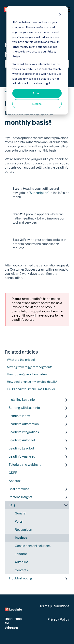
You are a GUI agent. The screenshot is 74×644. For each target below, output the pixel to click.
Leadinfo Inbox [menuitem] (19, 416)
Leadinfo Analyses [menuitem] (22, 456)
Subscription (39, 193)
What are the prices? (21, 360)
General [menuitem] (21, 513)
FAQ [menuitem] (12, 505)
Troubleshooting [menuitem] (20, 578)
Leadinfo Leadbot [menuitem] (21, 448)
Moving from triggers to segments (30, 367)
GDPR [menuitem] (13, 473)
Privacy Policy (58, 619)
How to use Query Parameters (27, 374)
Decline (37, 104)
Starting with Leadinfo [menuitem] (24, 408)
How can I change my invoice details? (32, 382)
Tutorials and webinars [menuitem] (25, 465)
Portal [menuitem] (19, 521)
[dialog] (37, 60)
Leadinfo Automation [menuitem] (24, 424)
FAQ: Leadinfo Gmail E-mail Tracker (31, 389)
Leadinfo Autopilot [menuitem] (22, 440)
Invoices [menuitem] (21, 538)
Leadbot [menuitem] (21, 554)
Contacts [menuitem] (21, 570)
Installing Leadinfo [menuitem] (22, 400)
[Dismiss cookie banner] (60, 15)
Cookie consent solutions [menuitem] (33, 546)
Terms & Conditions (54, 606)
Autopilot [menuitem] (21, 562)
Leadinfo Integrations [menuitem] (24, 432)
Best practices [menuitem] (19, 489)
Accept (37, 93)
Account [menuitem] (15, 481)
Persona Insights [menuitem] (20, 497)
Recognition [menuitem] (23, 530)
